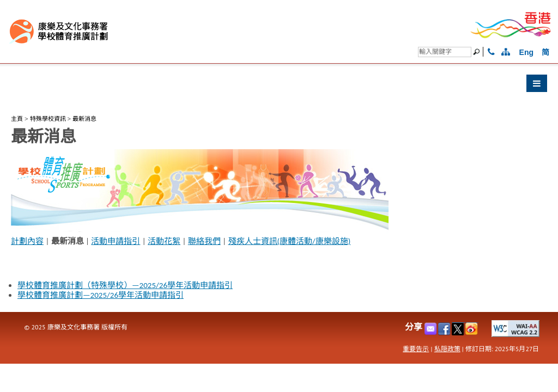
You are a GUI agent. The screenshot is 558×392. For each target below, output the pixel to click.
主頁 (17, 119)
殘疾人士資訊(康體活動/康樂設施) (290, 241)
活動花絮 (164, 241)
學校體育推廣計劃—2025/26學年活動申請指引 (101, 295)
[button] (279, 86)
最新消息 (84, 119)
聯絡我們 (204, 241)
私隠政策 (447, 349)
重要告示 (416, 349)
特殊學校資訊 (48, 119)
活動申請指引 (116, 241)
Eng (526, 52)
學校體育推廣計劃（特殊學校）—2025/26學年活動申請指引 (125, 285)
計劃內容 (27, 241)
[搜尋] (445, 52)
